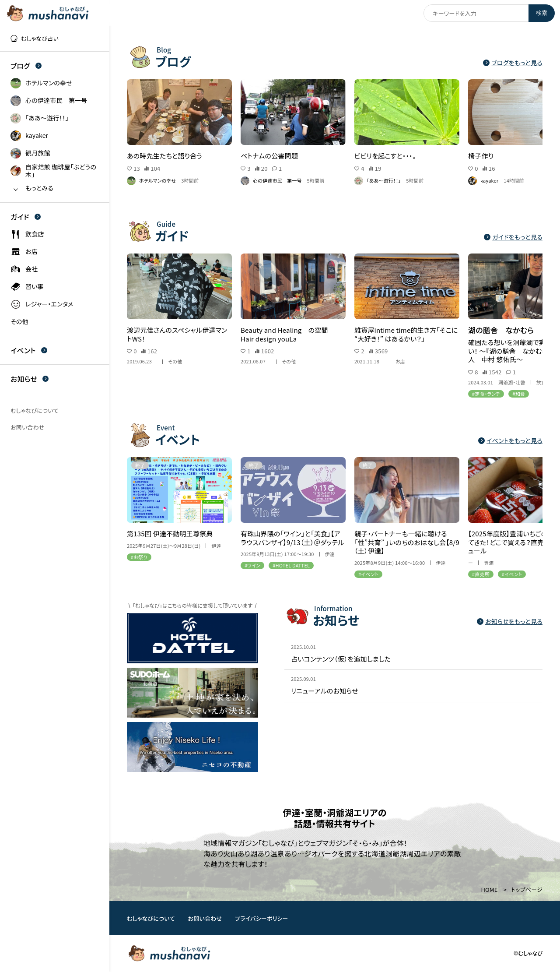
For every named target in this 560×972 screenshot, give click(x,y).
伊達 (216, 546)
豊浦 (489, 563)
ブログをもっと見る (513, 63)
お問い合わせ (205, 918)
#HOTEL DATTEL (291, 565)
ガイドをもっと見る (513, 237)
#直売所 (481, 574)
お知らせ (30, 379)
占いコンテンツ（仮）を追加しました (341, 659)
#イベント (368, 574)
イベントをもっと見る (510, 441)
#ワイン (252, 565)
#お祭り (139, 557)
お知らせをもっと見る (510, 621)
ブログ (26, 66)
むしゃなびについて (151, 918)
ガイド (26, 217)
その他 (175, 361)
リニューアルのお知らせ (325, 691)
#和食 (519, 393)
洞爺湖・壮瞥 (512, 382)
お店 (400, 361)
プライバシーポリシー (262, 918)
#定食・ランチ (486, 393)
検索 (542, 13)
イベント (29, 350)
